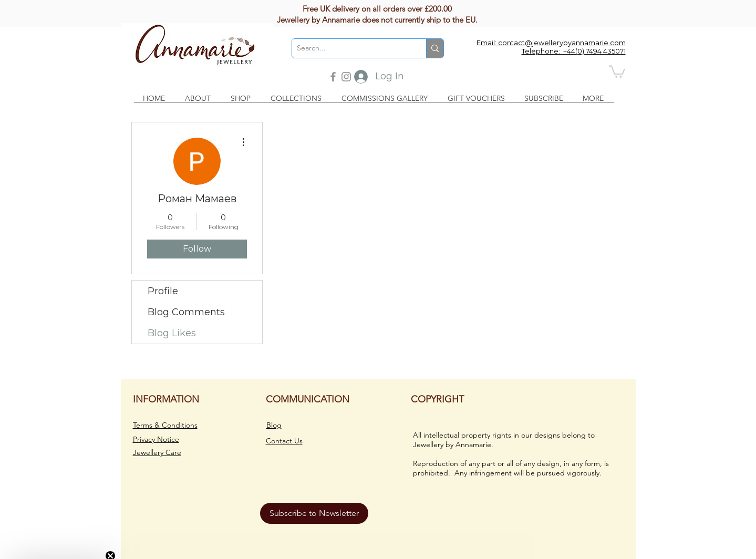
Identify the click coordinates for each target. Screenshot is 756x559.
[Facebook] (333, 77)
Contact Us (284, 441)
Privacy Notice (156, 439)
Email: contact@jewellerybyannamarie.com (551, 43)
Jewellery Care (157, 452)
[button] (617, 71)
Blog (274, 425)
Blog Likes (172, 333)
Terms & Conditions (165, 425)
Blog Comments (186, 312)
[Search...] (350, 48)
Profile (163, 291)
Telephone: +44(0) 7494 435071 (574, 51)
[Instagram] (346, 77)
